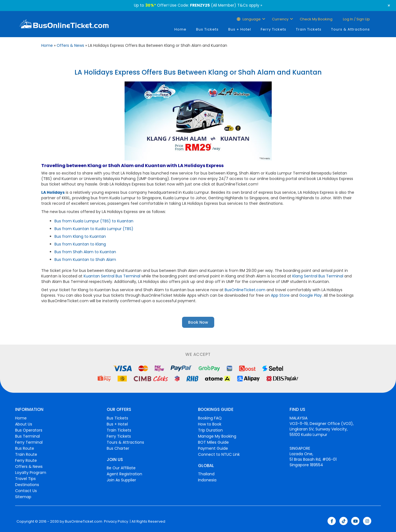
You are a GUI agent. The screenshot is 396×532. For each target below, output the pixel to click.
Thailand (206, 474)
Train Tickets (309, 29)
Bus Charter (118, 448)
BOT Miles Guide (213, 442)
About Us (24, 424)
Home (180, 29)
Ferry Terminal (29, 442)
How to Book (210, 424)
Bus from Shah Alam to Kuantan (85, 252)
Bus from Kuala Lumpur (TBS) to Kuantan (94, 221)
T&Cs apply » (250, 5)
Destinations (27, 485)
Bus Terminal (28, 436)
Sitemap (23, 497)
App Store (280, 295)
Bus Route (25, 448)
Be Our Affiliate (121, 468)
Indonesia (207, 480)
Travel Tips (25, 479)
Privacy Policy (116, 522)
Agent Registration (124, 474)
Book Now (198, 322)
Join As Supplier (121, 480)
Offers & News (70, 45)
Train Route (26, 454)
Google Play (310, 295)
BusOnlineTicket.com (245, 290)
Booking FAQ (210, 418)
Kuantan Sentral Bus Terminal (112, 276)
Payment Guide (213, 448)
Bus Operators (29, 430)
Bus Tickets (207, 29)
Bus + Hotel (240, 29)
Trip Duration (210, 430)
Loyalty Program (31, 473)
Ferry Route (26, 460)
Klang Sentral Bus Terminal (318, 276)
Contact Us (26, 491)
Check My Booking (316, 19)
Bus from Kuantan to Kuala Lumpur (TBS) (94, 229)
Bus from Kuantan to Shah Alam (85, 260)
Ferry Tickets (273, 29)
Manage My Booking (217, 436)
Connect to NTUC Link (219, 454)
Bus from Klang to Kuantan (80, 236)
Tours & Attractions (350, 29)
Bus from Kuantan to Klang (80, 244)
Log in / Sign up (356, 19)
